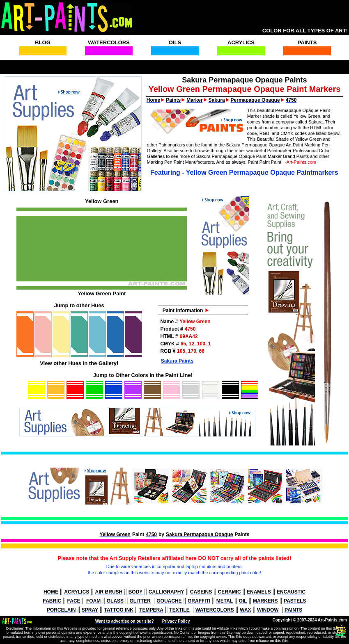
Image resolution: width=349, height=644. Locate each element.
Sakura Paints (177, 361)
